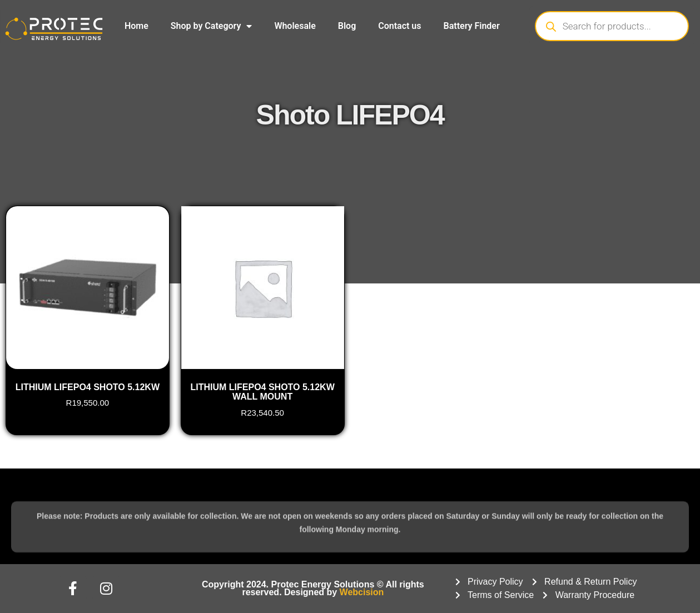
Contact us (399, 26)
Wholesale (295, 26)
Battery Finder (472, 26)
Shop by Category (212, 26)
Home (136, 26)
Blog (347, 26)
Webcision (362, 592)
